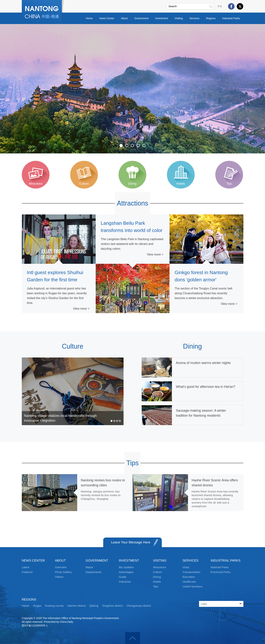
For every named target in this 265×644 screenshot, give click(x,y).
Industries (125, 582)
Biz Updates (126, 567)
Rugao (37, 606)
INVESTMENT (129, 561)
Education (189, 577)
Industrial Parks (231, 18)
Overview (61, 567)
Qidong (94, 606)
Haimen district (77, 606)
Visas (186, 567)
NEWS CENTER (33, 561)
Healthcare (189, 582)
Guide (123, 577)
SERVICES (191, 561)
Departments (94, 572)
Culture (73, 346)
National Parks (220, 567)
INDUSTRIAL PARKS (226, 561)
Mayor (90, 567)
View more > (81, 309)
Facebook (231, 6)
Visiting (179, 18)
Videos (59, 577)
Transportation (192, 572)
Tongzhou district (112, 606)
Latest (26, 567)
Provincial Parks (221, 572)
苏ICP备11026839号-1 (35, 626)
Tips (132, 463)
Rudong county (54, 606)
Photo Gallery (63, 572)
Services (194, 18)
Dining (192, 346)
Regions (211, 18)
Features (27, 572)
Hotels (157, 582)
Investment (162, 18)
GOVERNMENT (97, 561)
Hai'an (26, 606)
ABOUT (60, 561)
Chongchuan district (139, 606)
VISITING (160, 561)
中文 (220, 6)
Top (133, 638)
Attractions (132, 203)
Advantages (126, 572)
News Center (107, 18)
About (124, 18)
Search (211, 6)
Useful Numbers (193, 586)
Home (89, 18)
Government (142, 18)
